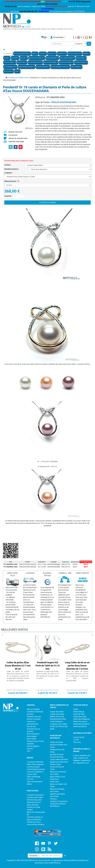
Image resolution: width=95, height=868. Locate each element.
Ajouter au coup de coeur (18, 138)
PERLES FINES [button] (22, 62)
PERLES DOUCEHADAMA (64, 102)
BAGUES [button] (7, 58)
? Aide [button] (17, 71)
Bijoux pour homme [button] (51, 62)
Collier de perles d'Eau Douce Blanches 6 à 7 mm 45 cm (18, 666)
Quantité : (8, 196)
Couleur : (8, 165)
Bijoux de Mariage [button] (43, 67)
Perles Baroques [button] (52, 58)
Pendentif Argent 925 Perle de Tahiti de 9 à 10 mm (47, 666)
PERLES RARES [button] (81, 58)
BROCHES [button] (24, 58)
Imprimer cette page (16, 141)
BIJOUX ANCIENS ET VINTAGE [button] (60, 67)
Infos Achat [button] (8, 71)
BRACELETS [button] (52, 53)
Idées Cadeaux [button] (76, 67)
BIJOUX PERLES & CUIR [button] (35, 62)
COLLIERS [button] (43, 53)
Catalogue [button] (8, 53)
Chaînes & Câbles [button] (81, 62)
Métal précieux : (12, 181)
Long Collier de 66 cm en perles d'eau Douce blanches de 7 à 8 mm (77, 666)
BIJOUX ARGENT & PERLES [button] (26, 67)
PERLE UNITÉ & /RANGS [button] (67, 58)
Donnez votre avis (15, 132)
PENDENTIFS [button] (62, 53)
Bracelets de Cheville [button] (37, 58)
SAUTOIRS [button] (15, 58)
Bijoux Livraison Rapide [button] (22, 53)
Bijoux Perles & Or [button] (10, 67)
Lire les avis (13, 135)
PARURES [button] (86, 53)
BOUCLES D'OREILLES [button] (75, 53)
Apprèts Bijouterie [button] (66, 62)
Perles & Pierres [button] (10, 62)
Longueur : (9, 173)
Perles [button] (35, 53)
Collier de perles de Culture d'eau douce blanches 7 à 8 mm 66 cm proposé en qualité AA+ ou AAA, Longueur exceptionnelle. (77, 676)
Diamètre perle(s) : (12, 169)
